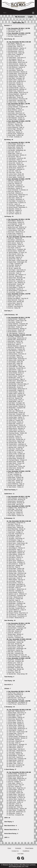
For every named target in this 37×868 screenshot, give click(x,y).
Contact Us (15, 851)
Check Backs (29, 848)
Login (30, 17)
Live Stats (20, 854)
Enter (9, 848)
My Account (20, 17)
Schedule (18, 848)
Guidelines (26, 851)
